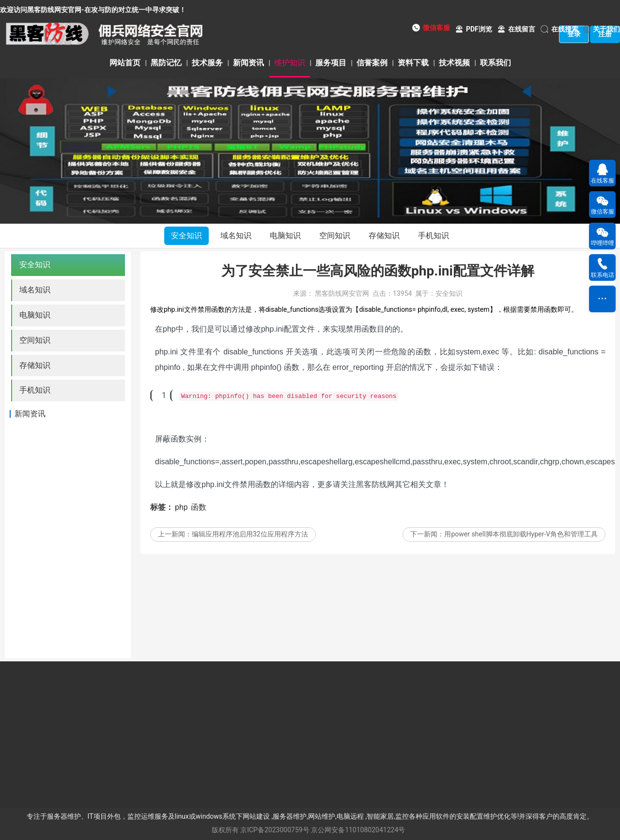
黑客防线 (372, 495)
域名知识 (236, 236)
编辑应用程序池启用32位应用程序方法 (250, 545)
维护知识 (290, 63)
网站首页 (125, 63)
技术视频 (454, 63)
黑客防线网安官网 (342, 304)
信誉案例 (372, 63)
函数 (199, 518)
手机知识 (434, 236)
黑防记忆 (166, 63)
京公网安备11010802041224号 (358, 830)
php (181, 518)
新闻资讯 (248, 63)
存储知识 (384, 236)
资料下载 (413, 63)
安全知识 (186, 236)
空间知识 (335, 236)
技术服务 (207, 63)
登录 (574, 34)
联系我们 (496, 63)
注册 (605, 34)
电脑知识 (285, 236)
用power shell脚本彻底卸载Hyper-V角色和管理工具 (521, 545)
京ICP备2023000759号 (275, 830)
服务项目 (331, 63)
